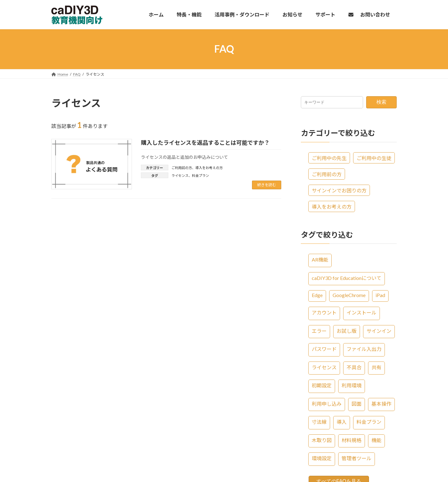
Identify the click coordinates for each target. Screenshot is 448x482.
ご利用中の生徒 (374, 158)
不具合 (354, 367)
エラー (319, 331)
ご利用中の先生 (329, 158)
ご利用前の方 (182, 168)
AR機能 (320, 260)
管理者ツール (357, 458)
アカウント (324, 312)
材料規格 (352, 440)
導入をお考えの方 (209, 168)
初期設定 (322, 385)
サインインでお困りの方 (339, 190)
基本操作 (381, 403)
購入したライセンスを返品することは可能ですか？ (205, 143)
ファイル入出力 (364, 349)
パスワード (324, 349)
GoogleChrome (349, 295)
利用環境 (352, 385)
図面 (357, 403)
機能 (376, 440)
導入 (342, 422)
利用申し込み (327, 403)
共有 (376, 367)
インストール (362, 312)
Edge (317, 295)
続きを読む (267, 185)
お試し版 (347, 331)
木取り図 (322, 440)
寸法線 (319, 422)
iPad (380, 295)
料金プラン (201, 175)
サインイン (379, 331)
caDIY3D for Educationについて (347, 278)
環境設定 (322, 458)
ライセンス (180, 175)
